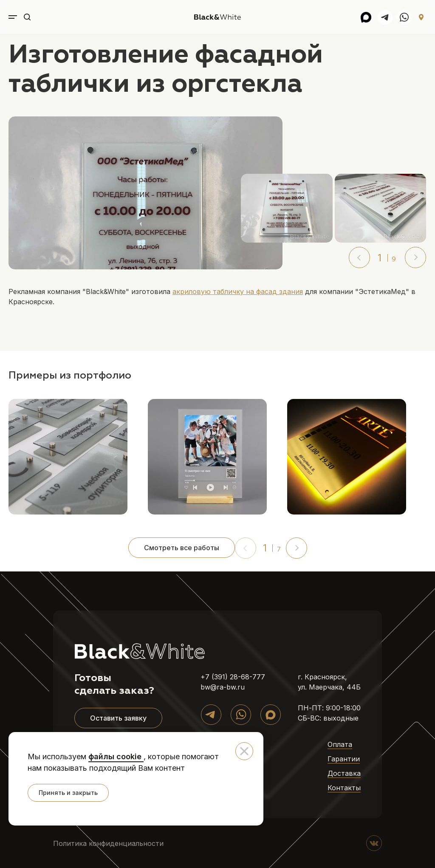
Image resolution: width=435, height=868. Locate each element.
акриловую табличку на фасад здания (238, 291)
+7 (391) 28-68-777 (233, 677)
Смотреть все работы (182, 548)
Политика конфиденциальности (108, 843)
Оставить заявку (118, 718)
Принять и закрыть (68, 793)
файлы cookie (116, 756)
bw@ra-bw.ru (223, 687)
